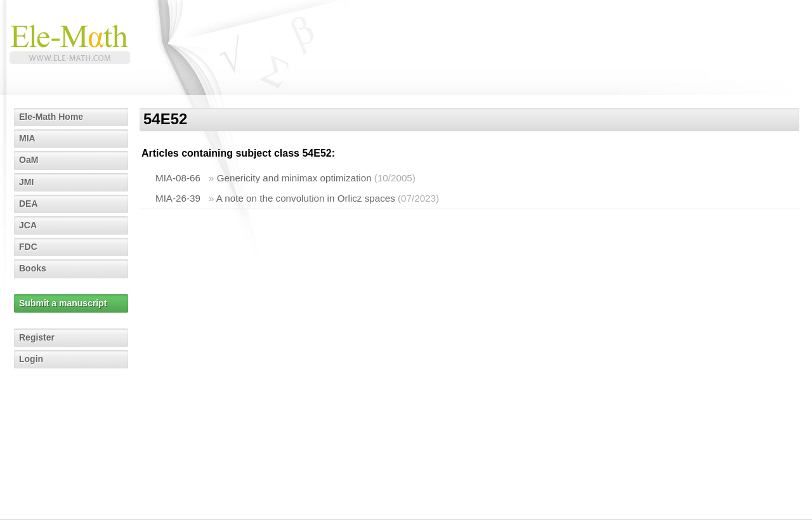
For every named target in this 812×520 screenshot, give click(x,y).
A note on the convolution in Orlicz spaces (306, 198)
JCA (28, 225)
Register (37, 337)
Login (31, 359)
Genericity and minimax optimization (294, 178)
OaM (29, 160)
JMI (26, 182)
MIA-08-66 (178, 178)
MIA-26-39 (178, 198)
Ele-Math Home (51, 117)
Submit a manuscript (63, 303)
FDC (28, 247)
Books (33, 268)
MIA (27, 138)
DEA (29, 204)
